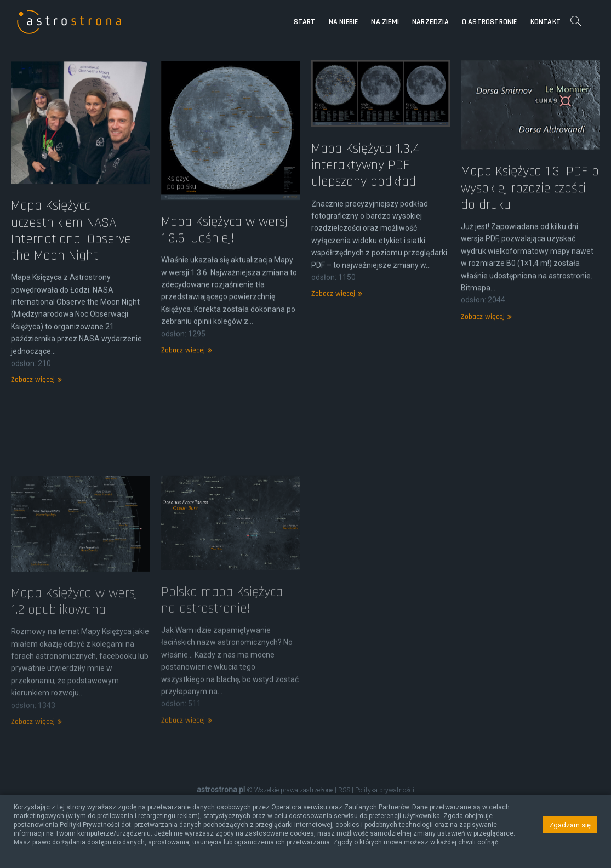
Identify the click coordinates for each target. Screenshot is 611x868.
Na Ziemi (385, 22)
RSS (344, 790)
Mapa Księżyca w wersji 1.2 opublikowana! (76, 662)
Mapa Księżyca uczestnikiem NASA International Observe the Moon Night (71, 249)
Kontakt (546, 22)
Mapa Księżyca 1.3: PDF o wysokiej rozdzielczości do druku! (530, 203)
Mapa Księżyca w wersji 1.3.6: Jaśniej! (226, 247)
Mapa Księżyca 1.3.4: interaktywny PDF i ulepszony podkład (367, 179)
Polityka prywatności (385, 790)
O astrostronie (490, 22)
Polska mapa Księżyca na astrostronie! (222, 660)
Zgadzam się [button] (570, 825)
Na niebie (344, 22)
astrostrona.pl (221, 790)
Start (305, 22)
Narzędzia (430, 22)
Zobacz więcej (35, 399)
